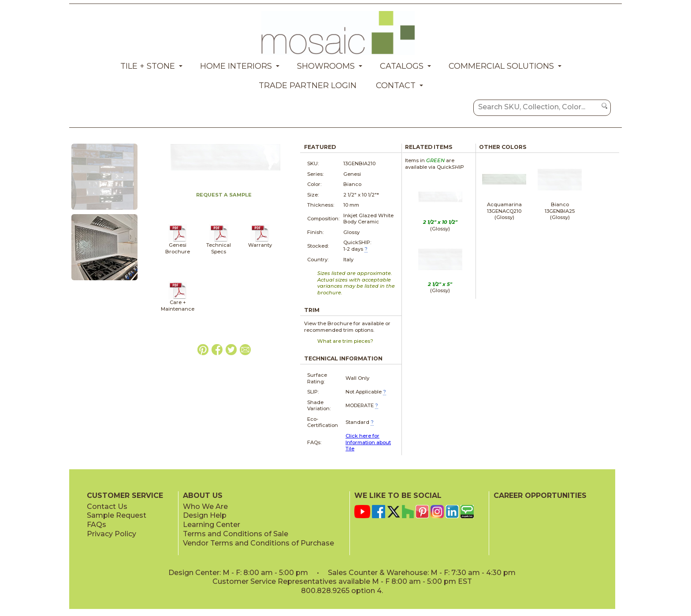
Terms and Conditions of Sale (236, 534)
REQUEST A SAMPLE (224, 195)
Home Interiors (236, 66)
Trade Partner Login (308, 85)
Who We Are (205, 507)
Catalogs (402, 66)
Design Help (205, 515)
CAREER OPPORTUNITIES (540, 495)
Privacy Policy (111, 534)
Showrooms (326, 66)
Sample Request (117, 515)
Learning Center (212, 525)
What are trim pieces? (345, 341)
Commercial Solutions (501, 66)
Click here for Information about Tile (368, 442)
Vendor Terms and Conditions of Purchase (258, 543)
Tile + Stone (148, 66)
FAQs (97, 525)
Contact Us (107, 507)
